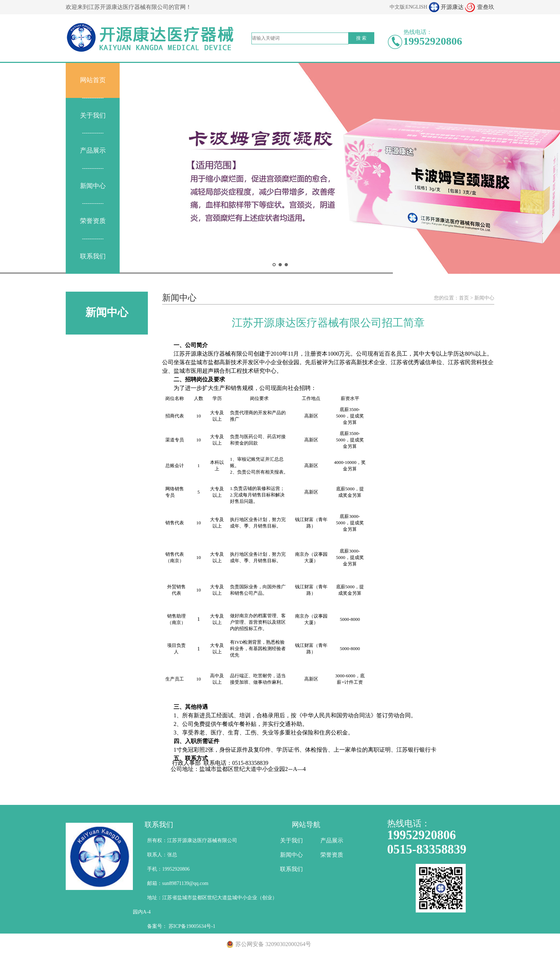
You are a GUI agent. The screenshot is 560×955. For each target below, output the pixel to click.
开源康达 (452, 7)
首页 (464, 298)
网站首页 (93, 80)
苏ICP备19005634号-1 (192, 926)
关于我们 (93, 115)
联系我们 (93, 256)
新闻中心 (93, 186)
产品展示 (93, 150)
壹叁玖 (486, 7)
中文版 (397, 7)
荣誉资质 (93, 221)
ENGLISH (416, 7)
